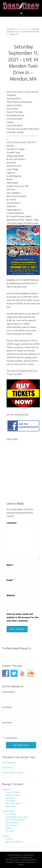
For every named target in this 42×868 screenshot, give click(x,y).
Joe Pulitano (11, 801)
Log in (21, 865)
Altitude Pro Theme (29, 860)
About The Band (13, 792)
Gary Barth (10, 798)
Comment (12, 523)
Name (10, 565)
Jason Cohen (11, 806)
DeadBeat (21, 6)
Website (11, 595)
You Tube (10, 831)
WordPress (31, 862)
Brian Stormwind (13, 795)
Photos (9, 828)
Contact (9, 839)
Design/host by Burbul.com (21, 858)
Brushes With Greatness (13, 773)
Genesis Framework (17, 862)
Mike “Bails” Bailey (13, 804)
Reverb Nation (12, 823)
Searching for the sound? (17, 817)
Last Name (7, 723)
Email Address (9, 692)
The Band (6, 790)
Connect (6, 836)
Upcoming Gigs (9, 763)
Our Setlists (11, 814)
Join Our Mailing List (14, 842)
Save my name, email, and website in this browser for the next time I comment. (23, 617)
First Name (7, 707)
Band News (7, 768)
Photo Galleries (12, 825)
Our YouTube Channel (15, 820)
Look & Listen (8, 811)
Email (10, 580)
